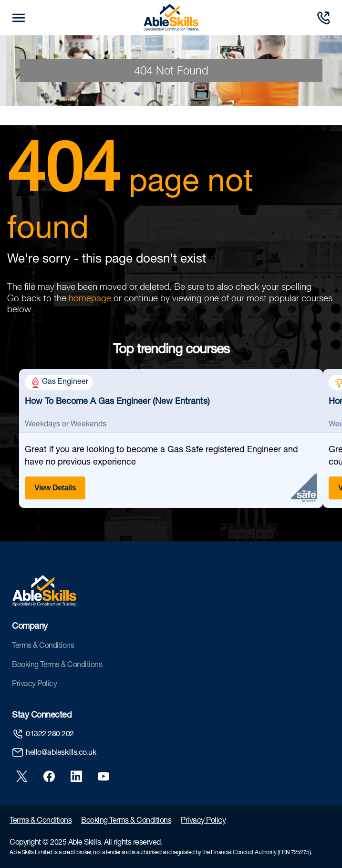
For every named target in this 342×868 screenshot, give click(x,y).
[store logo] (171, 18)
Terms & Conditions (43, 646)
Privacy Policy (34, 685)
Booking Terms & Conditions (57, 666)
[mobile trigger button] (19, 18)
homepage (90, 298)
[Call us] (323, 18)
